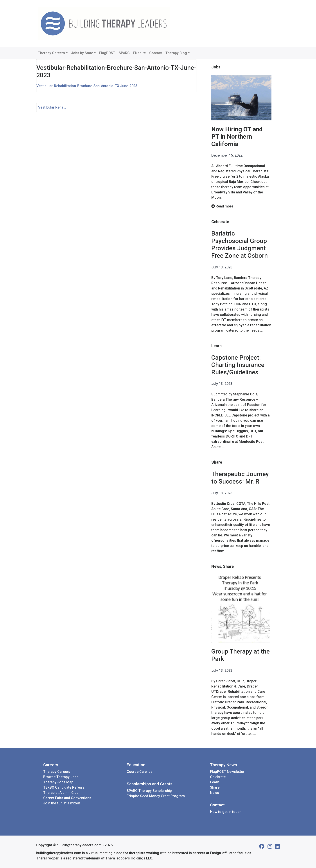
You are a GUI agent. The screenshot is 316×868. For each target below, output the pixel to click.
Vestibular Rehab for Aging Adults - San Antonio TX (54, 107)
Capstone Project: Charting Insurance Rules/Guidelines (238, 365)
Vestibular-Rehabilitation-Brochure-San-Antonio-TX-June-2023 (87, 86)
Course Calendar (140, 772)
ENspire (139, 53)
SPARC (124, 53)
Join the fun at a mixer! (62, 803)
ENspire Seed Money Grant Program (156, 796)
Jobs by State (82, 53)
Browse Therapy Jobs (61, 777)
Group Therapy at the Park (241, 655)
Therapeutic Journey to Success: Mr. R (240, 478)
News (216, 566)
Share (217, 462)
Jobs (216, 67)
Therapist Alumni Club (61, 793)
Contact (156, 53)
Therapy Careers (51, 53)
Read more (222, 206)
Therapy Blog (176, 53)
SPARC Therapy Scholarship (149, 791)
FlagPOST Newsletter (227, 772)
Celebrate (220, 222)
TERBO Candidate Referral (64, 787)
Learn (216, 346)
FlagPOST (107, 53)
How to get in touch (226, 812)
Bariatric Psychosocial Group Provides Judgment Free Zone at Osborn (240, 245)
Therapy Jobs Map (58, 782)
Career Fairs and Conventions (67, 798)
